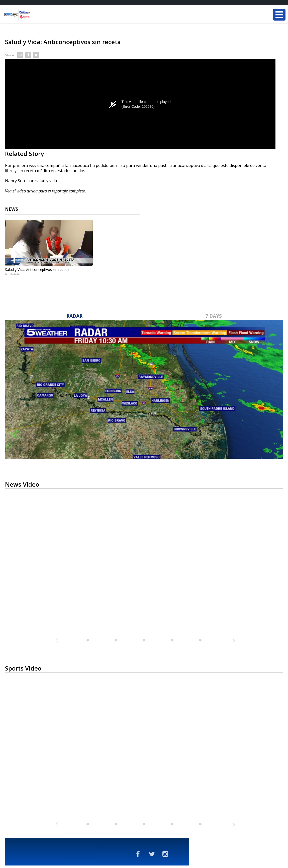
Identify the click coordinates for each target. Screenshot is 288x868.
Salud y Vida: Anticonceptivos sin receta (37, 269)
